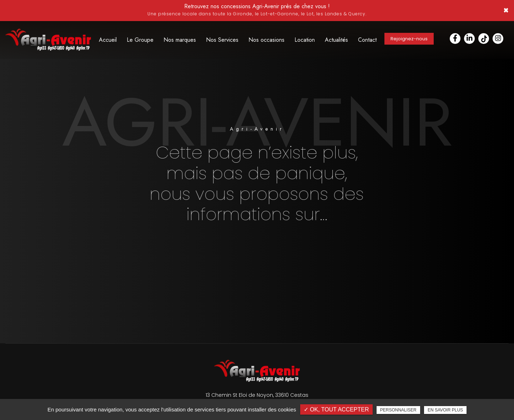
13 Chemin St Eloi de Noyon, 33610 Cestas (257, 395)
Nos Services (222, 39)
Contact (367, 39)
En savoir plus (445, 410)
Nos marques (180, 39)
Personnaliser (398, 410)
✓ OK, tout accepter (336, 409)
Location (305, 39)
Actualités (336, 39)
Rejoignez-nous (409, 38)
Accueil (108, 39)
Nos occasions (266, 39)
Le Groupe (140, 39)
